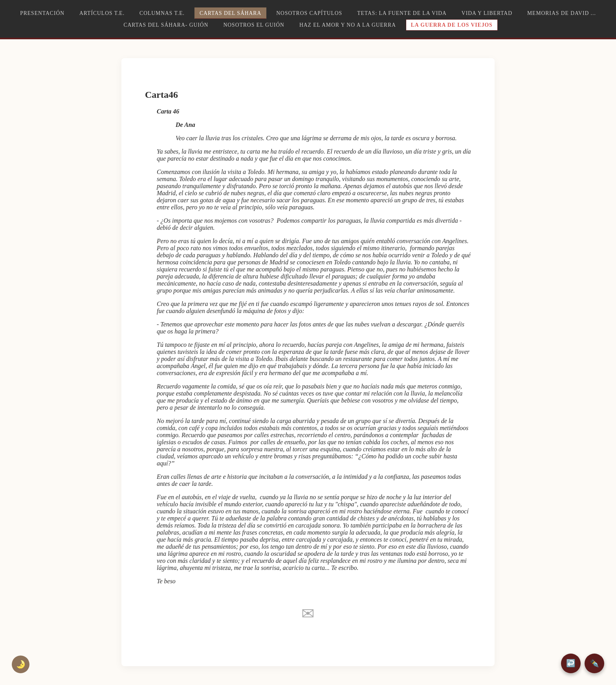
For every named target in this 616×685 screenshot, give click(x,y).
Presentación (42, 13)
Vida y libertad (487, 13)
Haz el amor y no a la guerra (348, 25)
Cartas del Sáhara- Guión (166, 25)
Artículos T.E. (102, 13)
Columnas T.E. (162, 13)
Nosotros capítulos (309, 13)
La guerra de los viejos (452, 25)
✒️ (594, 663)
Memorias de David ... (562, 13)
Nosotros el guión (254, 25)
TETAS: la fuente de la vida (402, 13)
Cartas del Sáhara (230, 13)
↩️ (571, 663)
